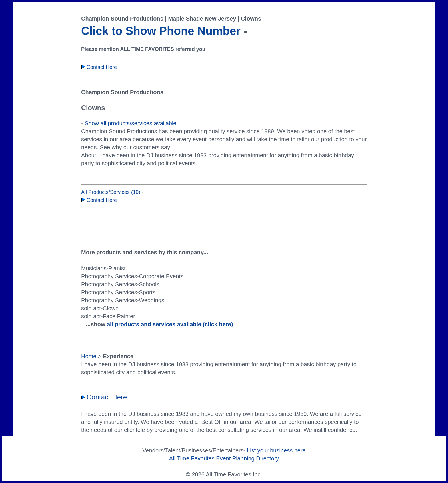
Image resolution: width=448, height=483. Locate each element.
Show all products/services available (130, 123)
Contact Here (99, 67)
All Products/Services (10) (111, 192)
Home (89, 356)
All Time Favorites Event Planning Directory (224, 458)
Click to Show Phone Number (161, 31)
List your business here (276, 450)
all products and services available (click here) (170, 324)
